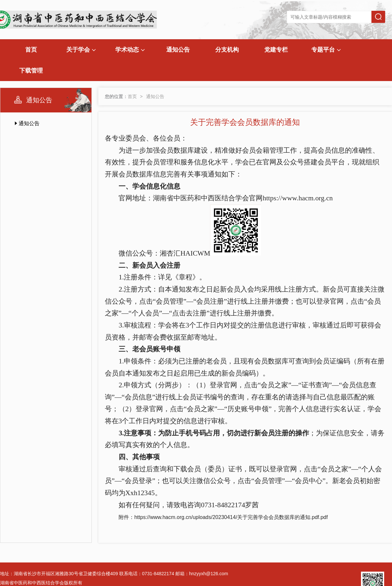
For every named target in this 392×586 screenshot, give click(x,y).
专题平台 (326, 50)
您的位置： (116, 96)
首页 (31, 50)
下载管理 (31, 71)
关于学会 (81, 50)
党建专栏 (276, 50)
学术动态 (130, 50)
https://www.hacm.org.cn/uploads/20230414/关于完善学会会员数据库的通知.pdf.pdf (231, 517)
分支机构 (227, 50)
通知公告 (178, 50)
